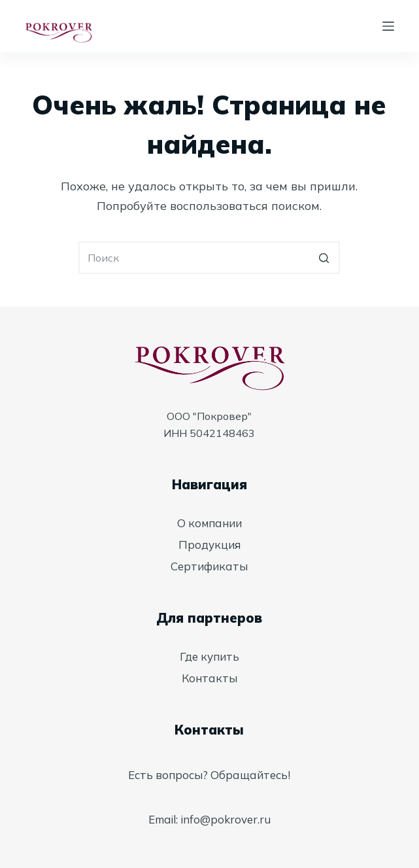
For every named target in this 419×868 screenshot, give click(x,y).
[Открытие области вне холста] (388, 26)
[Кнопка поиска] (324, 258)
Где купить (209, 656)
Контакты (209, 678)
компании (215, 523)
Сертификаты (209, 566)
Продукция (209, 545)
